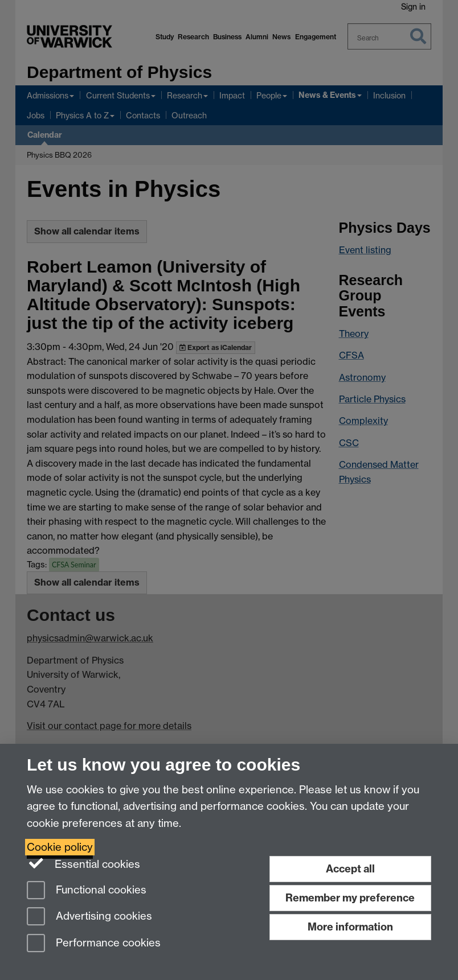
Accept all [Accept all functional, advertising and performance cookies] (350, 869)
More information (350, 927)
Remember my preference (350, 898)
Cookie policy (60, 847)
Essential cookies (83, 863)
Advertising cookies (89, 917)
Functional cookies (87, 891)
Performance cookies (94, 944)
